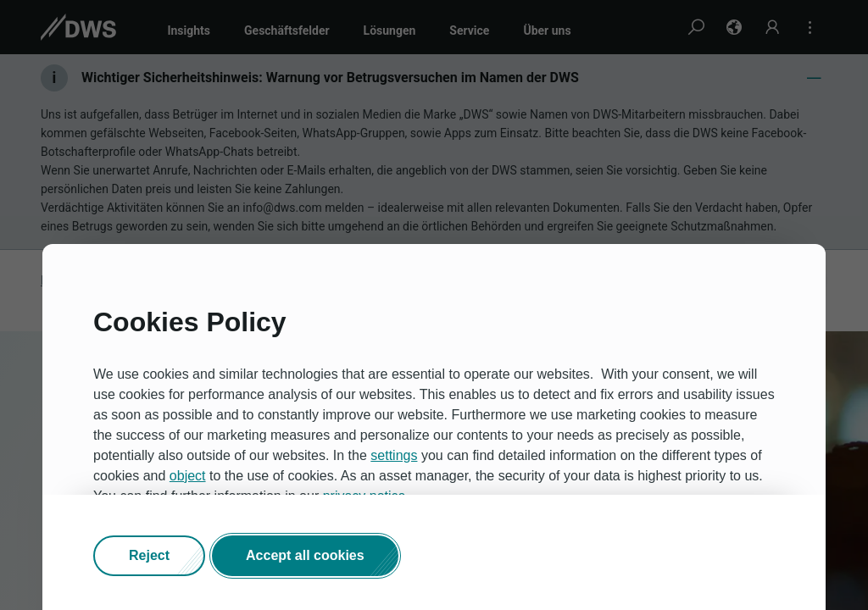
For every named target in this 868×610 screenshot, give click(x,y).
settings (394, 456)
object (188, 477)
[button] (149, 557)
